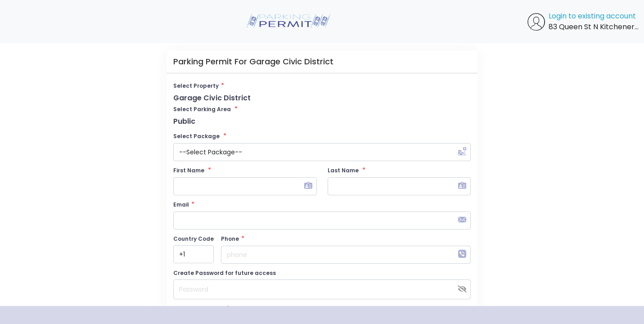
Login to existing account (592, 16)
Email (184, 204)
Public (184, 121)
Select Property (199, 85)
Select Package (200, 136)
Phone (233, 238)
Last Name (347, 170)
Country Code (194, 239)
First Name (192, 170)
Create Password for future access (225, 273)
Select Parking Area (205, 109)
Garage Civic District (212, 98)
